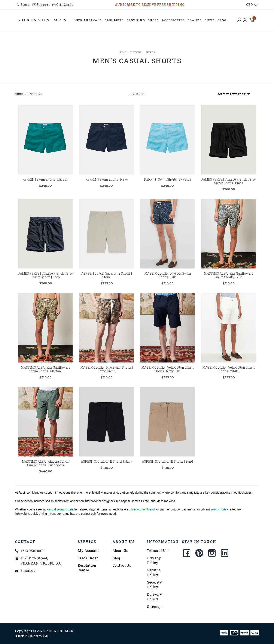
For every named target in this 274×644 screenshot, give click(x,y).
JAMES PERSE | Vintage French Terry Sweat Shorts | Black (229, 181)
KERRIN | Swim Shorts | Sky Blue (168, 179)
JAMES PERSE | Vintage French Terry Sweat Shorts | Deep (45, 281)
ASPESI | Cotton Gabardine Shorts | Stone (107, 281)
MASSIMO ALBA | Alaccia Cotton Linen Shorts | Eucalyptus (46, 469)
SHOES (153, 20)
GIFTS (209, 20)
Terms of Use (158, 551)
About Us (120, 551)
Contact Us (122, 565)
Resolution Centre (87, 568)
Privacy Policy (154, 560)
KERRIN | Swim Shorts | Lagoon (45, 179)
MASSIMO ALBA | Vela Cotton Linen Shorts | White (229, 375)
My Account (88, 551)
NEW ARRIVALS (88, 20)
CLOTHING (136, 20)
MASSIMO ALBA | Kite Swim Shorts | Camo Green (106, 375)
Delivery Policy (155, 597)
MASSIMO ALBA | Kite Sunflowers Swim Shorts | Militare (45, 375)
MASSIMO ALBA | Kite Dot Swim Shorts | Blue (168, 281)
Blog (116, 558)
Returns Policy (154, 572)
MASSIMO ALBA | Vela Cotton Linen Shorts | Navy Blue (168, 375)
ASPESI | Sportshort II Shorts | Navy (106, 467)
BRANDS (194, 20)
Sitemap (154, 607)
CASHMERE (114, 20)
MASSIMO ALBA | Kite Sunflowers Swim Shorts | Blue (229, 281)
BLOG (222, 20)
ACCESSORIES (173, 20)
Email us (28, 570)
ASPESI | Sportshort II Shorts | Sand (168, 467)
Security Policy (154, 584)
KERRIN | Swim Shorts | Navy (107, 179)
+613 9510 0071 (32, 551)
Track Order (88, 558)
